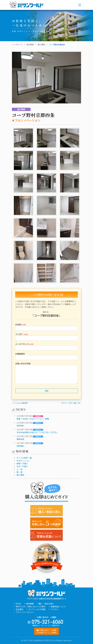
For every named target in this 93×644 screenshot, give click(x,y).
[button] (46, 631)
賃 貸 (19, 472)
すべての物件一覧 (24, 458)
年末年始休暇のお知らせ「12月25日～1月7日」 (37, 432)
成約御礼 (20, 426)
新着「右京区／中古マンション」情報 (33, 419)
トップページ (17, 45)
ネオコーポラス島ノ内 (71, 403)
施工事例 (41, 45)
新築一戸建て (22, 464)
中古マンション (23, 461)
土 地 (19, 469)
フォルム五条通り (20, 403)
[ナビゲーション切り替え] (80, 5)
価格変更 (20, 439)
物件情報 (30, 45)
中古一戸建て (22, 466)
